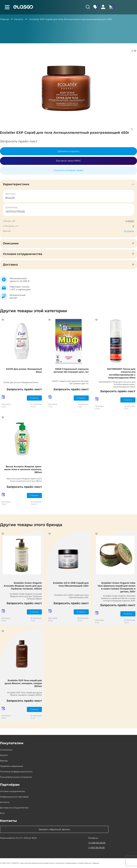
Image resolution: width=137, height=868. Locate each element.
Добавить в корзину (69, 151)
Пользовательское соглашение (16, 777)
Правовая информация (12, 766)
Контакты (5, 802)
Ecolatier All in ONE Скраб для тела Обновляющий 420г (71, 584)
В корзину (34, 398)
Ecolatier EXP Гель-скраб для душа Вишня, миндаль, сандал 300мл (23, 683)
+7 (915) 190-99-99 (96, 848)
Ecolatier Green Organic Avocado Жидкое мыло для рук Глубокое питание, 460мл (23, 586)
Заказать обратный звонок (54, 829)
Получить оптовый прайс (69, 170)
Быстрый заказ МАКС (69, 161)
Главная (5, 19)
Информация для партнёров (14, 797)
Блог (2, 813)
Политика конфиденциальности (16, 772)
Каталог (19, 19)
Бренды (4, 761)
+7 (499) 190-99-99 (97, 843)
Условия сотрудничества (12, 791)
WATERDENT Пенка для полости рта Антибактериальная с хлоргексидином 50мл (121, 373)
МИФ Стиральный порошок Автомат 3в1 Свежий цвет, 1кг (71, 370)
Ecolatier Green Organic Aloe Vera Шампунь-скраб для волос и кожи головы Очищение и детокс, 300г (117, 587)
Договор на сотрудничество (14, 808)
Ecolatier (129, 231)
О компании (6, 750)
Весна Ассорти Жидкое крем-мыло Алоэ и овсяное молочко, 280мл (23, 469)
